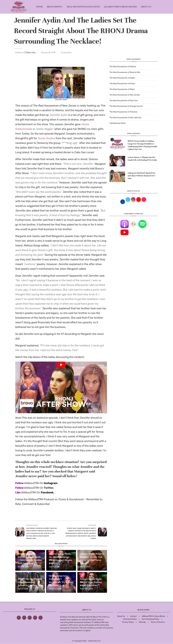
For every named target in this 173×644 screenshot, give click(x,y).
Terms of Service (158, 622)
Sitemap (142, 622)
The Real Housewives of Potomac (124, 112)
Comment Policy (130, 619)
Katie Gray (30, 53)
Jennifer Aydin (59, 115)
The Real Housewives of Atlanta (123, 67)
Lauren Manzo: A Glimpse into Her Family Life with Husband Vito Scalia (142, 159)
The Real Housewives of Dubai (122, 84)
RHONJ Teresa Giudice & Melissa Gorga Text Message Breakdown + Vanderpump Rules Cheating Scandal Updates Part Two (142, 145)
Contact (133, 616)
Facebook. (48, 492)
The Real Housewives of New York (124, 101)
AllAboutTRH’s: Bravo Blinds (120, 7)
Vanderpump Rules (118, 123)
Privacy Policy (128, 622)
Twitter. (49, 488)
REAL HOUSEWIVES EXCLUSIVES (83, 7)
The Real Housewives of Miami (122, 89)
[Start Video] (61, 387)
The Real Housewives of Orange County (126, 106)
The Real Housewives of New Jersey (125, 95)
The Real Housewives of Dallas (122, 78)
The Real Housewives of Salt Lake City (125, 118)
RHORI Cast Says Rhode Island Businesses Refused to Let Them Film (30, 582)
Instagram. (51, 483)
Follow (19, 483)
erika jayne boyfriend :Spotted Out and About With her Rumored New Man (141, 176)
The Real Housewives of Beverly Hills (125, 72)
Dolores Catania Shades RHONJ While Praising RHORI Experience (91, 582)
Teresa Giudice (46, 138)
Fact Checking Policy (151, 619)
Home (40, 7)
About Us (146, 7)
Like (18, 492)
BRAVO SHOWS (54, 7)
